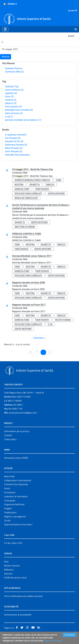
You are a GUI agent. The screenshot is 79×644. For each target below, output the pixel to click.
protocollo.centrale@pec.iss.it (23, 413)
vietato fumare (63, 320)
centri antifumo (14, 90)
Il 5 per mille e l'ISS (13, 543)
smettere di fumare (25, 227)
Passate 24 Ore (14, 141)
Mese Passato (14, 148)
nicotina (11, 100)
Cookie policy (10, 439)
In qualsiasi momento (16, 135)
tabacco (11, 103)
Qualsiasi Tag (12, 86)
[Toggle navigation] (5, 29)
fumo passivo (13, 107)
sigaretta (11, 93)
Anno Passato (14, 151)
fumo (9, 97)
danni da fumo (14, 113)
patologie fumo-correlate (19, 110)
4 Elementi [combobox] (40, 338)
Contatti (8, 435)
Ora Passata (13, 138)
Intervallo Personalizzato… (18, 155)
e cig (9, 117)
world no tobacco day (26, 198)
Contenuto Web (14, 72)
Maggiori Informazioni (53, 641)
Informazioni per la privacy (17, 431)
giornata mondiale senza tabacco (23, 120)
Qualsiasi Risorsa (14, 68)
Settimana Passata (16, 145)
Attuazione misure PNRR (16, 458)
